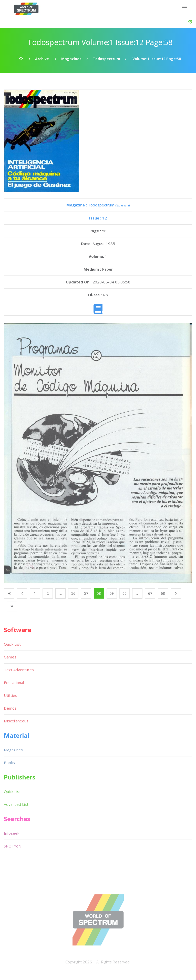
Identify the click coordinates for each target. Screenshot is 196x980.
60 (125, 593)
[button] (190, 22)
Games (10, 657)
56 (73, 593)
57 (86, 593)
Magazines (71, 59)
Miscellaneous (16, 721)
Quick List (12, 644)
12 (98, 218)
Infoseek (12, 833)
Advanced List (16, 804)
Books (9, 763)
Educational (14, 682)
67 (150, 593)
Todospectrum (106, 59)
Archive (42, 59)
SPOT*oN (13, 846)
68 (163, 593)
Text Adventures (19, 670)
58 (99, 593)
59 (112, 593)
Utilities (11, 695)
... (61, 593)
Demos (10, 708)
